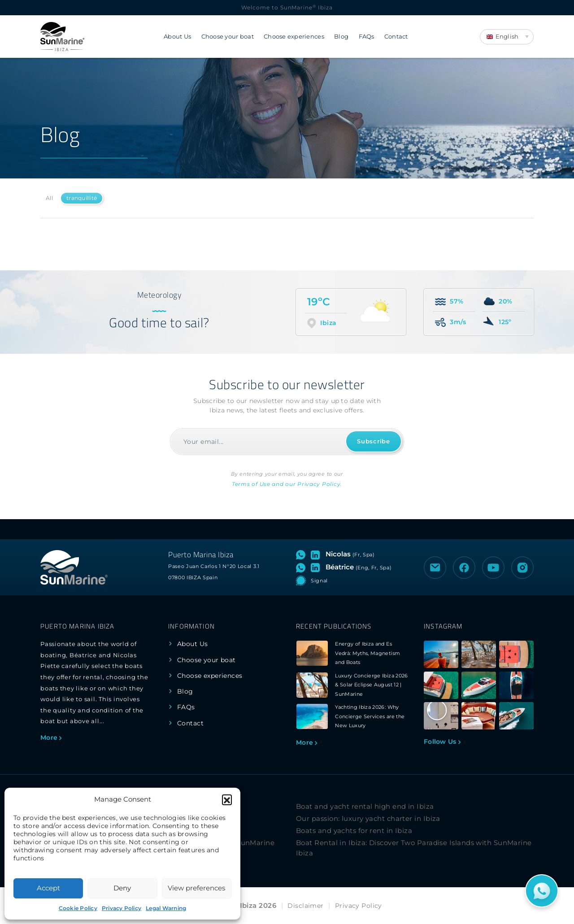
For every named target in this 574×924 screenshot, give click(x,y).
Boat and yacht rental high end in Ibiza (365, 806)
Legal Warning (166, 908)
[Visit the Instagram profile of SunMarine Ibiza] (522, 568)
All (49, 198)
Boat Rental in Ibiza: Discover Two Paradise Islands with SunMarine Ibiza (414, 848)
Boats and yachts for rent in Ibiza (354, 831)
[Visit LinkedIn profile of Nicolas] (317, 554)
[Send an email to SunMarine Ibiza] (435, 568)
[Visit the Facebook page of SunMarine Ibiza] (464, 568)
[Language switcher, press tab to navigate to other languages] (507, 37)
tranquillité (82, 198)
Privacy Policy (122, 908)
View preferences (196, 888)
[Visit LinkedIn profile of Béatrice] (317, 567)
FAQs (367, 37)
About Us (177, 37)
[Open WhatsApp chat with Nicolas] (302, 554)
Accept (48, 888)
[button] (227, 799)
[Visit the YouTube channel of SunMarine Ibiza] (493, 568)
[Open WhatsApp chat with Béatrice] (302, 567)
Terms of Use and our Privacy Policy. (287, 484)
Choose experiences (294, 37)
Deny (122, 888)
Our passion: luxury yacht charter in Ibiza (368, 818)
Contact (396, 37)
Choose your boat (228, 37)
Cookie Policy (78, 908)
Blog (341, 37)
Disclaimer (305, 906)
